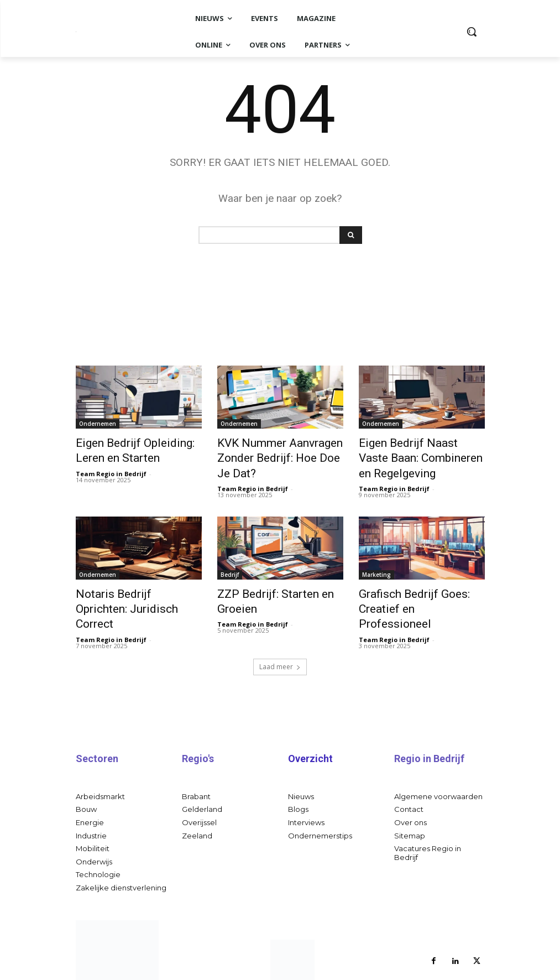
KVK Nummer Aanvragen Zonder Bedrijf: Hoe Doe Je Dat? (274, 454)
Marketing (376, 566)
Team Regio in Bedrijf (111, 468)
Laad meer (280, 637)
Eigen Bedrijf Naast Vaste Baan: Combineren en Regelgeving (412, 454)
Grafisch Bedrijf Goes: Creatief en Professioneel (412, 590)
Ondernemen (98, 424)
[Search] (351, 235)
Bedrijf (230, 566)
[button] (472, 32)
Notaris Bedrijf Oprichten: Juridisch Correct (129, 590)
